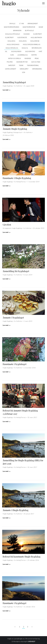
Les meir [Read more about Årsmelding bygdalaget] (6, 90)
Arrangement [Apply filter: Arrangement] (33, 24)
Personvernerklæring (33, 639)
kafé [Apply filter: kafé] (40, 51)
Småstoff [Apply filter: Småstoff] (12, 65)
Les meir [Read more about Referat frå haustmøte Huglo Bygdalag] (6, 564)
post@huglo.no (19, 639)
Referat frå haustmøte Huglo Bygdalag (22, 557)
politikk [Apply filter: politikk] (10, 62)
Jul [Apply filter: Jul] (6, 51)
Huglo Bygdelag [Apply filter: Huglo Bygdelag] (12, 48)
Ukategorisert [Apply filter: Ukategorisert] (11, 69)
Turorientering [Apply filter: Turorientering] (33, 65)
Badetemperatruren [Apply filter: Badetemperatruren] (12, 27)
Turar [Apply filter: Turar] (21, 65)
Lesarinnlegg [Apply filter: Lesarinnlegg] (23, 55)
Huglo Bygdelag (8, 86)
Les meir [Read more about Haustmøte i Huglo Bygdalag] (6, 186)
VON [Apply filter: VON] (23, 72)
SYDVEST (32, 641)
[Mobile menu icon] (43, 3)
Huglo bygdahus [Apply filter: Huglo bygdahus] (13, 44)
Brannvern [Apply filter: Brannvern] (17, 31)
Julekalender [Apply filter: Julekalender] (16, 51)
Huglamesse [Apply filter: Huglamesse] (35, 41)
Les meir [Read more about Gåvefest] (6, 232)
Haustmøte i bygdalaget (15, 364)
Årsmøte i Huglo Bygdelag (16, 510)
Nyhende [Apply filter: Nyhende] (28, 58)
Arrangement (7, 228)
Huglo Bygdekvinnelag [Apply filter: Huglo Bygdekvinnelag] (32, 44)
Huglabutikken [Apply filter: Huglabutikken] (36, 37)
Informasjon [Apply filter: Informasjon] (37, 48)
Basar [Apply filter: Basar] (41, 27)
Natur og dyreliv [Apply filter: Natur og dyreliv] (15, 58)
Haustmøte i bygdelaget (15, 603)
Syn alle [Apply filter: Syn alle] (12, 24)
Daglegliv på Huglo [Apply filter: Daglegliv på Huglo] (13, 34)
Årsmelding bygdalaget (14, 82)
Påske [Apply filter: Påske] (37, 58)
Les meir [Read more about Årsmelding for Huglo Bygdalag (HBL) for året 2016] (6, 471)
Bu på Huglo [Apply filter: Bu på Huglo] (29, 31)
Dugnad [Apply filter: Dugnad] (27, 34)
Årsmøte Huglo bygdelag (15, 129)
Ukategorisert (18, 132)
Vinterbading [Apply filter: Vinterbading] (37, 69)
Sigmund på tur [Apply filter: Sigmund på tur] (22, 62)
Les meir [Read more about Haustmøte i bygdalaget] (6, 372)
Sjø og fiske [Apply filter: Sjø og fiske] (36, 62)
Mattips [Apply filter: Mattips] (34, 55)
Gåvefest (7, 225)
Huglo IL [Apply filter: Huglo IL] (25, 48)
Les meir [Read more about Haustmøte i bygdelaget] (6, 611)
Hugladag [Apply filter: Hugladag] (11, 41)
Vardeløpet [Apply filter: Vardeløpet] (24, 69)
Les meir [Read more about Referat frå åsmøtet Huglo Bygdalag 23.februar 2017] (6, 421)
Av (18, 86)
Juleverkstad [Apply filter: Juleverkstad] (30, 51)
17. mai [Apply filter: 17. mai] (21, 24)
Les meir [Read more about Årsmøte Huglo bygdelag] (6, 139)
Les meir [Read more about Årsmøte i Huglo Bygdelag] (6, 518)
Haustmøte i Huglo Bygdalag (17, 178)
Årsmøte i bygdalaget (13, 318)
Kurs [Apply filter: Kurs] (12, 55)
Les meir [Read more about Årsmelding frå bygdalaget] (6, 279)
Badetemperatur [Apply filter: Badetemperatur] (29, 27)
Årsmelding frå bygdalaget (16, 271)
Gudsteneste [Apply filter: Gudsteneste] (22, 37)
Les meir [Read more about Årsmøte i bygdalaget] (6, 325)
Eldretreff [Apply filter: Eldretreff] (38, 34)
